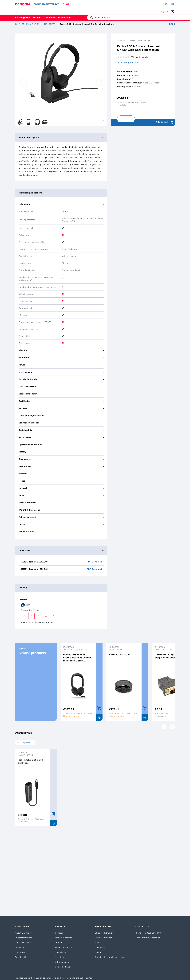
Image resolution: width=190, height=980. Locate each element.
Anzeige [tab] (61, 408)
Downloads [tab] (61, 550)
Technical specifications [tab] (61, 193)
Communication (31, 24)
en (167, 4)
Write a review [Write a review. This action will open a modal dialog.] (143, 57)
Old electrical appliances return (110, 957)
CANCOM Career (23, 943)
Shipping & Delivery (104, 933)
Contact (59, 933)
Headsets (50, 24)
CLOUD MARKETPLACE (46, 4)
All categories (23, 18)
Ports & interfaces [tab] (61, 503)
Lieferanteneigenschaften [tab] (61, 415)
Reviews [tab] (61, 588)
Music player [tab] (61, 437)
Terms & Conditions (64, 938)
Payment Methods (104, 938)
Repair (98, 943)
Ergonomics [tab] (61, 459)
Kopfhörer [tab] (61, 357)
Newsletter (60, 957)
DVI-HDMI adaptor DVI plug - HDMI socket (168, 656)
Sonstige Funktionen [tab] (61, 423)
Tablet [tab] (61, 495)
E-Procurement (62, 962)
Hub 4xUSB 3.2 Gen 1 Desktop (30, 761)
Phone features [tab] (61, 532)
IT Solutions (49, 18)
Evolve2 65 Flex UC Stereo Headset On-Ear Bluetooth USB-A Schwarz (77, 658)
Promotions (65, 18)
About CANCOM (23, 933)
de (173, 4)
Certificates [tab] (61, 401)
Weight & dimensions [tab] (61, 510)
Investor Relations (24, 938)
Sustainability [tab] (61, 430)
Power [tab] (61, 365)
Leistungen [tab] (61, 204)
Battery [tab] (61, 452)
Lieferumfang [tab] (61, 372)
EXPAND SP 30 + (119, 654)
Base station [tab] (61, 466)
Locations (20, 947)
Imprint (58, 943)
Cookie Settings (62, 967)
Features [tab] (61, 474)
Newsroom (20, 952)
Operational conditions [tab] (61, 445)
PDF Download (94, 562)
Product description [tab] (61, 137)
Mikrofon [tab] (61, 350)
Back (170, 24)
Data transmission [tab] (61, 386)
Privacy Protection (64, 947)
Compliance (61, 952)
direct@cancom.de (151, 938)
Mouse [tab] (61, 481)
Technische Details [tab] (61, 379)
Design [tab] (61, 524)
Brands (36, 18)
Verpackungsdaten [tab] (61, 394)
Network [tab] (61, 488)
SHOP (66, 4)
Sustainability (21, 957)
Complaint (100, 947)
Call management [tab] (61, 517)
